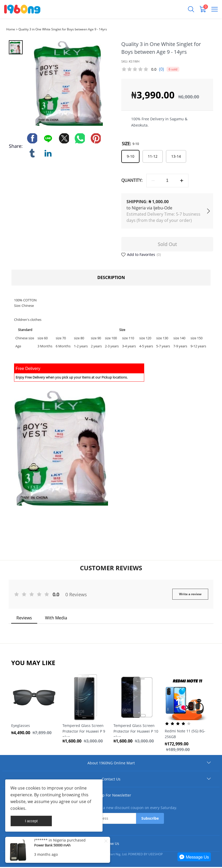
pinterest (96, 139)
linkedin (48, 154)
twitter (64, 139)
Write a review (190, 595)
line (48, 139)
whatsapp (80, 139)
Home (11, 29)
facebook (33, 139)
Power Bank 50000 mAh (52, 845)
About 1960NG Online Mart (111, 764)
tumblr (33, 154)
